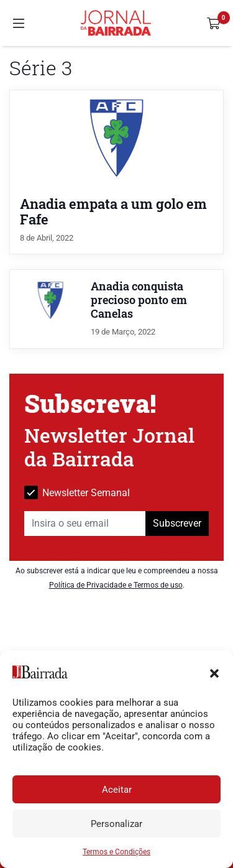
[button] (214, 672)
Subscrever (177, 523)
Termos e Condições (116, 852)
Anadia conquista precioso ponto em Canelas (139, 300)
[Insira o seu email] (85, 524)
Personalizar (116, 824)
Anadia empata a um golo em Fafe (113, 211)
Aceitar (117, 790)
